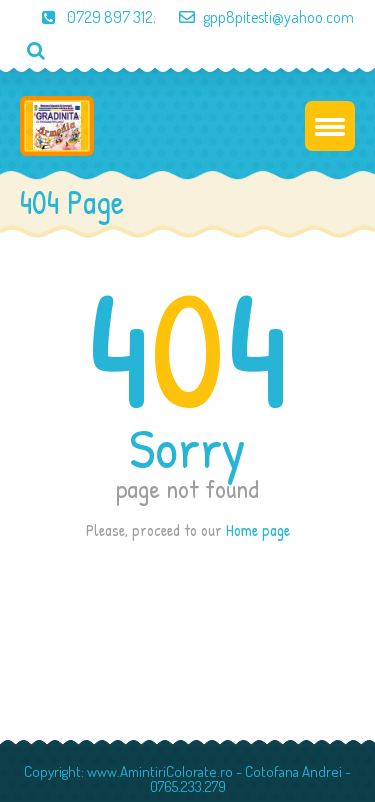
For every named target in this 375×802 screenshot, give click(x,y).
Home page (258, 530)
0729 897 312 (87, 17)
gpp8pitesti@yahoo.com (256, 17)
